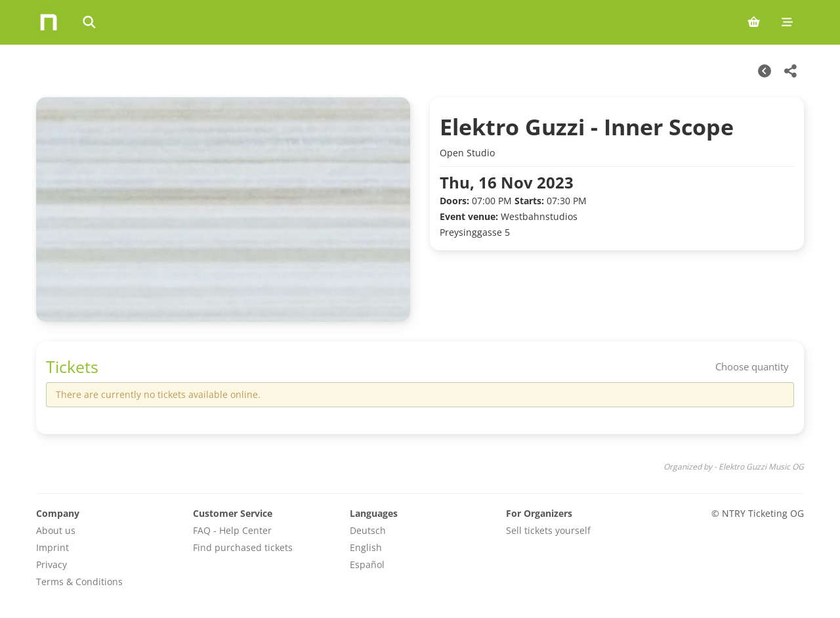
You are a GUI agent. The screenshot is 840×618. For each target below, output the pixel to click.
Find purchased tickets (243, 547)
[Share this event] (791, 71)
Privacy (52, 564)
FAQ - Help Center (232, 530)
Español (367, 564)
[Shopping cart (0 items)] (754, 22)
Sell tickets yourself (548, 530)
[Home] (49, 22)
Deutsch (368, 530)
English (366, 547)
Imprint (52, 547)
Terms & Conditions (79, 582)
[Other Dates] (765, 71)
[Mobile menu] (787, 22)
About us (56, 530)
